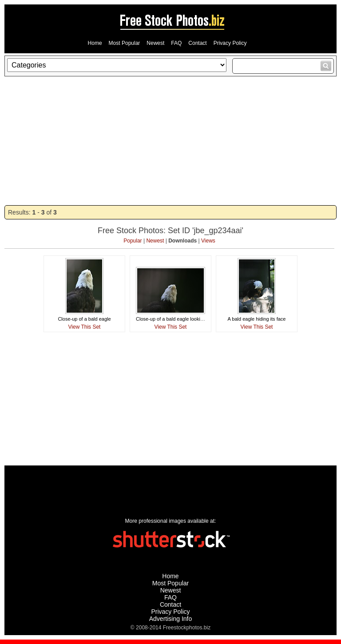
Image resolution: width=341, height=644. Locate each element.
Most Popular (125, 43)
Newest (155, 43)
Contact (197, 43)
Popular (133, 241)
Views (208, 241)
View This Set (85, 327)
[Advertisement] (170, 141)
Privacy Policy (230, 43)
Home (95, 43)
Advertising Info (171, 619)
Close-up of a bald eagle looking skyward (180, 319)
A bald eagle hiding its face (257, 319)
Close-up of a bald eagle (84, 319)
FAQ (176, 43)
